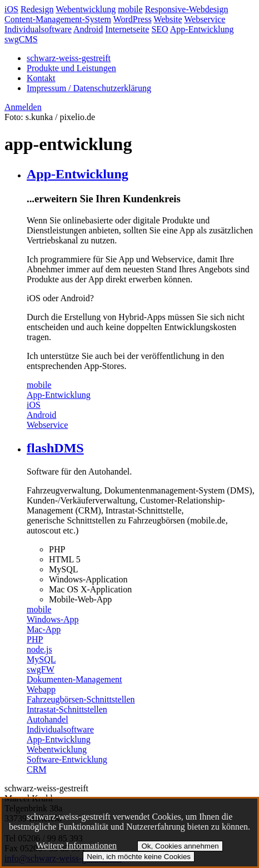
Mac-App (44, 629)
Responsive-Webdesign (187, 9)
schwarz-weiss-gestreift (69, 58)
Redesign (37, 9)
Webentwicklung (86, 9)
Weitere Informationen (76, 845)
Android (88, 29)
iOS (11, 9)
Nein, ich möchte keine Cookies (139, 857)
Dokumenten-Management (74, 679)
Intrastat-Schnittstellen (67, 709)
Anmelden (23, 107)
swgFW (41, 669)
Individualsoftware (38, 29)
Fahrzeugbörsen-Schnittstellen (81, 699)
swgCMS (21, 39)
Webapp (41, 689)
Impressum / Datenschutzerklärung (89, 88)
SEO (160, 29)
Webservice (205, 19)
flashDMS (55, 448)
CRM (37, 769)
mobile (130, 9)
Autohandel (48, 719)
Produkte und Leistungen (71, 68)
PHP (35, 639)
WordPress (133, 19)
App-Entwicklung (202, 29)
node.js (39, 649)
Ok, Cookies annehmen (180, 846)
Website (168, 19)
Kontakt (41, 78)
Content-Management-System (58, 19)
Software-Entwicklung (67, 759)
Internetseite (127, 29)
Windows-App (53, 619)
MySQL (41, 659)
